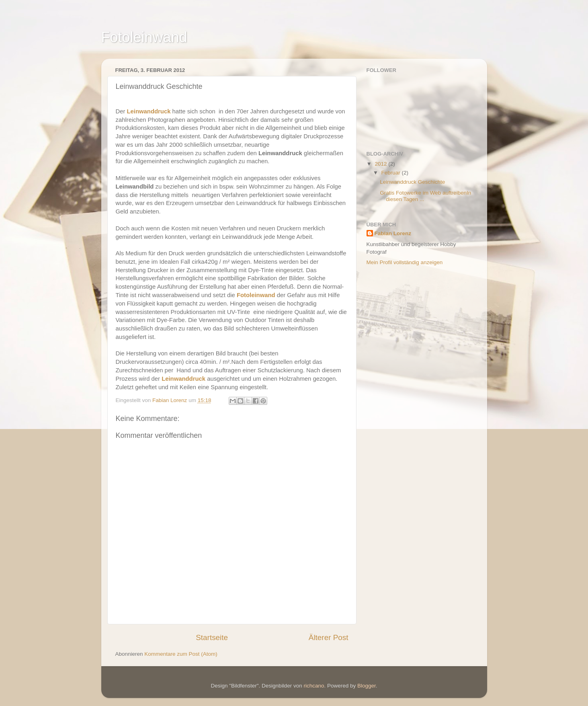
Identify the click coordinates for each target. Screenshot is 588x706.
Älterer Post (329, 637)
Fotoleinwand (144, 37)
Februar (392, 173)
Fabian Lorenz (393, 233)
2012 (381, 164)
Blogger (367, 686)
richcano (314, 686)
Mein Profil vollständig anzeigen (405, 262)
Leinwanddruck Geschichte (412, 182)
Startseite (212, 637)
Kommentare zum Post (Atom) (181, 654)
